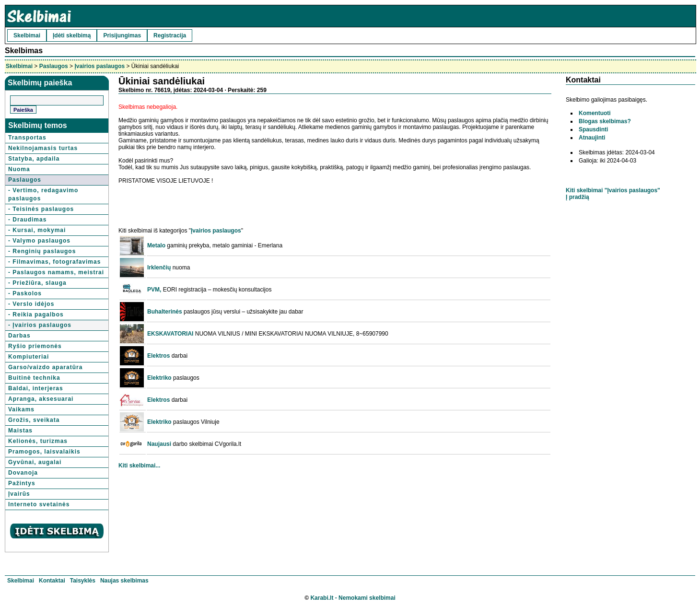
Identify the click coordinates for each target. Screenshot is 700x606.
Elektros (158, 356)
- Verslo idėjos (31, 304)
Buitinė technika (34, 378)
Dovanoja (23, 473)
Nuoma (19, 169)
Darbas (19, 336)
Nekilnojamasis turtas (43, 148)
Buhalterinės (165, 312)
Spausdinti (593, 129)
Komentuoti (595, 113)
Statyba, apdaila (34, 159)
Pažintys (22, 483)
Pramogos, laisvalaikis (44, 452)
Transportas (27, 138)
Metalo (156, 245)
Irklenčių (159, 268)
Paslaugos (54, 66)
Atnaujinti (592, 138)
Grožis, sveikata (34, 420)
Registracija (170, 35)
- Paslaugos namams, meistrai (56, 272)
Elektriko (159, 378)
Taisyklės (83, 581)
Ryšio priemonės (35, 346)
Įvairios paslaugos (99, 66)
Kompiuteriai (29, 357)
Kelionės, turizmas (38, 441)
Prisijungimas (122, 35)
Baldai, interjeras (36, 388)
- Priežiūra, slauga (37, 283)
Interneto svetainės (39, 504)
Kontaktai (52, 581)
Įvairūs (19, 494)
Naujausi (159, 444)
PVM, (154, 290)
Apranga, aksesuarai (41, 399)
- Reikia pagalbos (36, 315)
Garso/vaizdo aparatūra (45, 367)
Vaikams (21, 409)
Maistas (20, 431)
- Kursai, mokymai (37, 230)
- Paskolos (25, 293)
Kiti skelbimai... (139, 466)
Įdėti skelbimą (72, 35)
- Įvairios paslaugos (40, 325)
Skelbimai (27, 35)
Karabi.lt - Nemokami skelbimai (353, 598)
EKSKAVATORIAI (170, 334)
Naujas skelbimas (124, 581)
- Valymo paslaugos (39, 241)
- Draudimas (27, 220)
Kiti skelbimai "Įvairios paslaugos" (613, 190)
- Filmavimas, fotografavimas (54, 262)
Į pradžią (577, 197)
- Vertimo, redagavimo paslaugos (43, 194)
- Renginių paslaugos (42, 251)
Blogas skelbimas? (605, 121)
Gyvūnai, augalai (35, 462)
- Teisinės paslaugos (41, 209)
